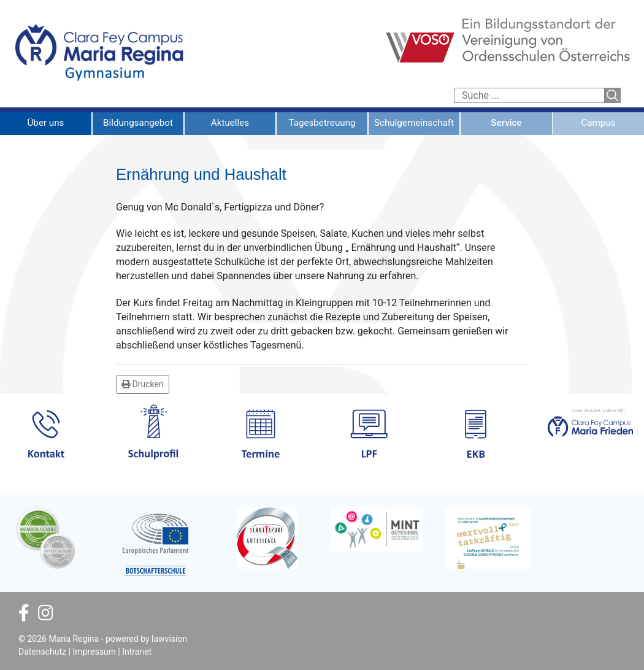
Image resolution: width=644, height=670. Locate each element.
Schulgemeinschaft (414, 123)
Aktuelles (230, 123)
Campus (598, 123)
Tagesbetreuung (322, 123)
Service (506, 123)
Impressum (94, 652)
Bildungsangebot (138, 123)
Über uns (46, 123)
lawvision (169, 639)
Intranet (137, 652)
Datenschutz (42, 652)
